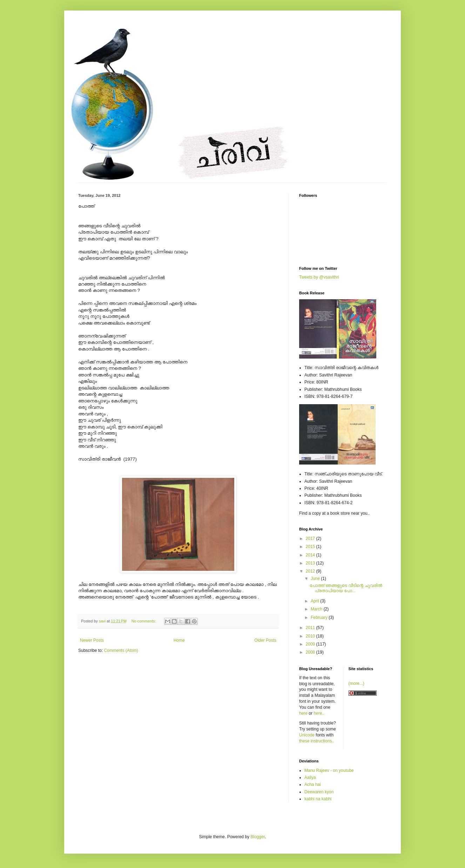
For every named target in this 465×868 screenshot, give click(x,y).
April (315, 601)
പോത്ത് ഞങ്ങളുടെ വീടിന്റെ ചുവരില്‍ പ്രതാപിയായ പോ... (346, 588)
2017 (311, 539)
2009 (311, 644)
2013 (311, 563)
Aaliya (310, 777)
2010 (311, 636)
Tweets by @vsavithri (319, 277)
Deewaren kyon (319, 792)
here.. (319, 713)
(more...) (356, 683)
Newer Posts (92, 640)
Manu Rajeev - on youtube (329, 770)
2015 (311, 547)
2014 (311, 555)
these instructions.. (317, 741)
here (303, 713)
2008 (311, 652)
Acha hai (313, 784)
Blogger (258, 837)
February (320, 617)
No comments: (144, 621)
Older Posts (265, 640)
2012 (311, 571)
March (317, 609)
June (316, 579)
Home (179, 640)
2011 (311, 628)
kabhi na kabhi (318, 799)
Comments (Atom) (121, 650)
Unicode (307, 735)
